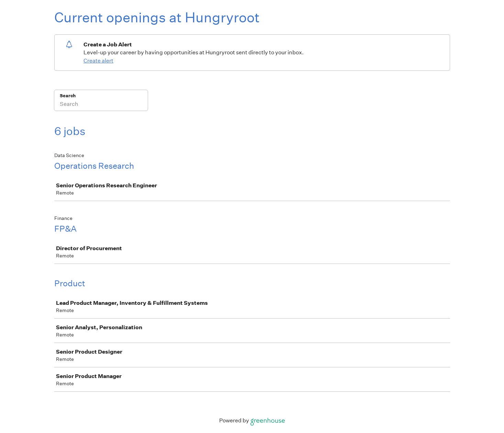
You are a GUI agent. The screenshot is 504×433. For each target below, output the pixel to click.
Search (68, 96)
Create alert (98, 61)
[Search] (101, 105)
